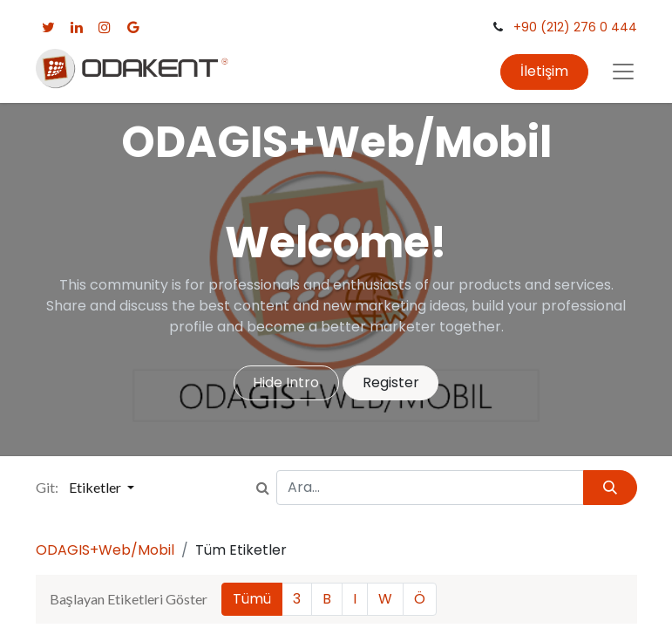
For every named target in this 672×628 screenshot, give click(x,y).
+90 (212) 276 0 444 (575, 27)
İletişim (544, 71)
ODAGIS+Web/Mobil (105, 550)
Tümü (252, 599)
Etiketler (96, 487)
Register (391, 382)
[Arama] (610, 488)
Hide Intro (286, 382)
